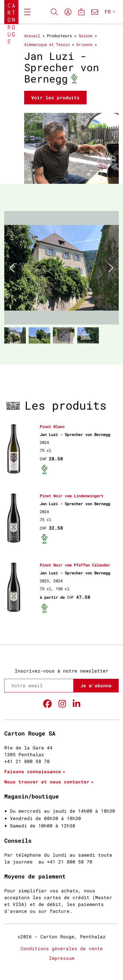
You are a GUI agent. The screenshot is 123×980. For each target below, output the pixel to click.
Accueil (32, 36)
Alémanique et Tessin (47, 44)
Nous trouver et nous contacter (47, 782)
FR (108, 12)
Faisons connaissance (33, 771)
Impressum (62, 958)
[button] (13, 268)
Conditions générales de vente (62, 948)
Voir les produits (55, 97)
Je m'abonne (96, 685)
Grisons (84, 44)
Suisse (86, 36)
